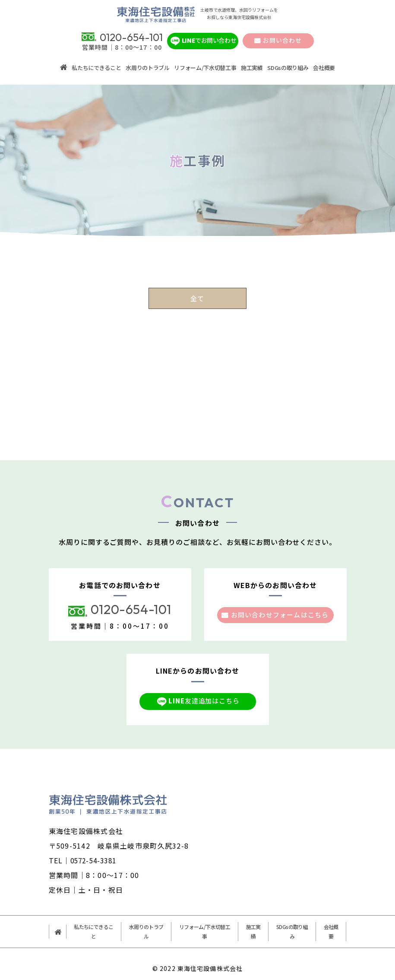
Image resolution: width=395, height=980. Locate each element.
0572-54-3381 (96, 851)
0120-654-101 (131, 600)
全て (197, 288)
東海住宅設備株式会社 (210, 959)
